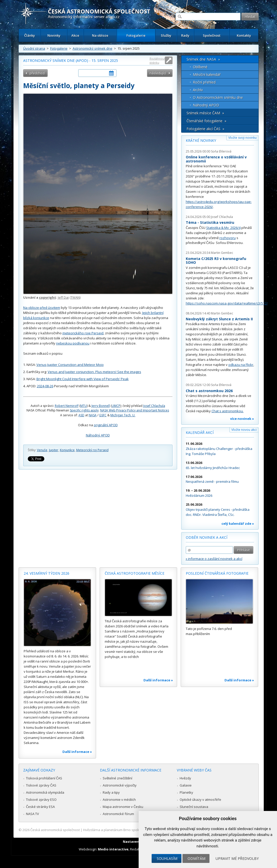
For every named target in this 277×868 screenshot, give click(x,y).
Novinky (54, 35)
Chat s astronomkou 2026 (209, 391)
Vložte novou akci (244, 430)
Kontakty (244, 35)
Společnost (212, 35)
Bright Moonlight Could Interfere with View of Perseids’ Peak (83, 379)
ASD (81, 415)
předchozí (37, 73)
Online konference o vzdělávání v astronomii (216, 159)
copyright (48, 297)
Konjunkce (67, 450)
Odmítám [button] (196, 858)
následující (158, 73)
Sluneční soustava (194, 807)
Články (30, 35)
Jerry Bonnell (101, 406)
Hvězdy (185, 778)
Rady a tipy (111, 792)
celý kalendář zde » (238, 523)
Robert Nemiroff (67, 406)
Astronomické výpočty (120, 785)
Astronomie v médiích (119, 800)
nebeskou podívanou (73, 343)
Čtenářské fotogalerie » (206, 121)
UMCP (116, 406)
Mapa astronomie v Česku (123, 807)
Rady (185, 35)
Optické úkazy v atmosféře (200, 800)
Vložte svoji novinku (242, 138)
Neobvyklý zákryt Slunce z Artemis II (219, 319)
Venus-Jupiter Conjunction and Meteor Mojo (70, 365)
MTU (84, 406)
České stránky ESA (40, 807)
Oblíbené (200, 67)
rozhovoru (228, 238)
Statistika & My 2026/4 (223, 228)
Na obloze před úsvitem (42, 308)
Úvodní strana (34, 48)
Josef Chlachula (154, 406)
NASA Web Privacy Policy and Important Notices (135, 410)
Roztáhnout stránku (157, 60)
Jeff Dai (63, 297)
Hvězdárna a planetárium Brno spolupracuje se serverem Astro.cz (134, 830)
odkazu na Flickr (241, 365)
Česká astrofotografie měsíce (135, 573)
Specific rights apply (84, 410)
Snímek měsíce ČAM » (205, 113)
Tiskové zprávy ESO (41, 800)
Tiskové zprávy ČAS (41, 785)
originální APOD (106, 425)
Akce (75, 35)
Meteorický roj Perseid (92, 450)
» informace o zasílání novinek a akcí (214, 559)
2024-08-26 (45, 386)
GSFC (103, 415)
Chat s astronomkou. (228, 411)
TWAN (75, 297)
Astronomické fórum (118, 814)
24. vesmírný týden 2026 (47, 573)
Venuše (42, 450)
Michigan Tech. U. (123, 415)
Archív (198, 90)
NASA (93, 415)
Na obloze (100, 35)
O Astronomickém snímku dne (218, 97)
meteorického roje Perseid (83, 333)
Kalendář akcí (200, 432)
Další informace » (77, 752)
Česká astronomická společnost (55, 830)
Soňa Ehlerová (221, 151)
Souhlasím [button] (167, 858)
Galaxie (186, 785)
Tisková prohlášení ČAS (44, 778)
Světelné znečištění (117, 778)
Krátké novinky (201, 140)
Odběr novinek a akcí (207, 537)
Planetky (186, 792)
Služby (166, 35)
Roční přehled (204, 82)
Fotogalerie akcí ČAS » (205, 129)
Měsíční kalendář (207, 74)
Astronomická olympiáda (45, 792)
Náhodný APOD (98, 435)
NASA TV (32, 814)
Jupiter (54, 450)
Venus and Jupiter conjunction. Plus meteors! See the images (94, 372)
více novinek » (242, 419)
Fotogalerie (136, 35)
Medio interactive (113, 849)
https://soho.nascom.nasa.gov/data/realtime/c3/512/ (227, 303)
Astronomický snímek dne (93, 48)
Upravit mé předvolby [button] (237, 858)
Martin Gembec (222, 253)
